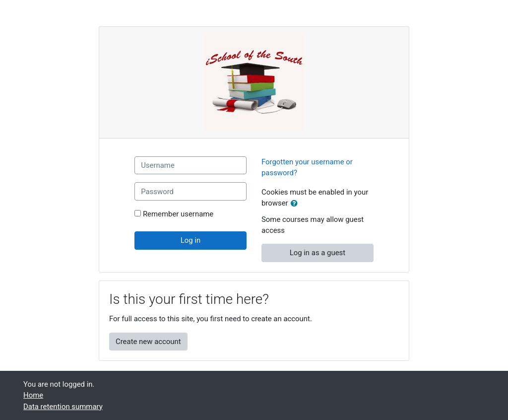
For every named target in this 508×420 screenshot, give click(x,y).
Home (33, 395)
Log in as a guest (318, 253)
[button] (296, 204)
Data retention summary (63, 407)
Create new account (148, 342)
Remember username (178, 214)
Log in (190, 240)
